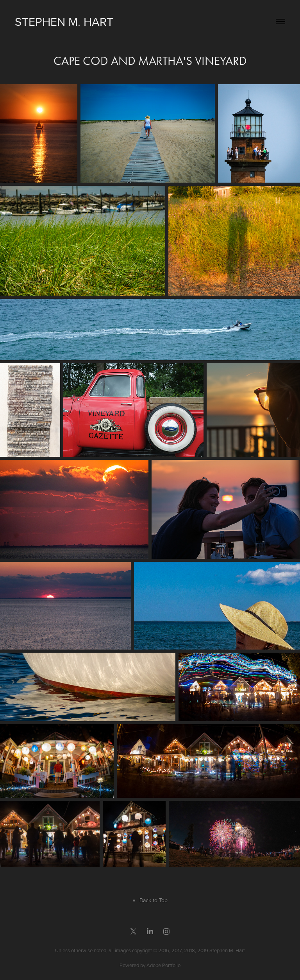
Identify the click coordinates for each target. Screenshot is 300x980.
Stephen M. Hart (64, 22)
